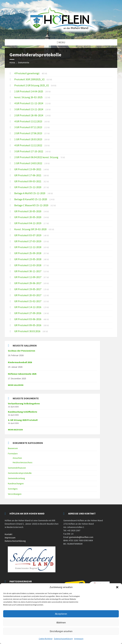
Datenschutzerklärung (63, 639)
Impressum (79, 639)
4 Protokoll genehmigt (27, 73)
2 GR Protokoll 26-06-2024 (29, 115)
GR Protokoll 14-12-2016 (28, 307)
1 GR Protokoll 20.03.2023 (28, 139)
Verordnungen (15, 494)
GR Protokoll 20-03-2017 (28, 295)
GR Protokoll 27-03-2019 (28, 241)
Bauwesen (13, 448)
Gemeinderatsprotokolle (20, 473)
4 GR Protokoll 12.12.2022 (28, 145)
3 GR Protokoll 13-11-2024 (29, 109)
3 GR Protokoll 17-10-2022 (29, 151)
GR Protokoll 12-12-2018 (28, 247)
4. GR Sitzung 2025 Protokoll (23, 420)
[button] (117, 587)
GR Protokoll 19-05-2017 (28, 289)
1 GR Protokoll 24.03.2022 (28, 163)
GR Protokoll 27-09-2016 (28, 313)
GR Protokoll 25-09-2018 (28, 253)
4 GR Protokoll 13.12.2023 (28, 121)
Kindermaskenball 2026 (20, 362)
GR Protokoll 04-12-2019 (28, 223)
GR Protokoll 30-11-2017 (28, 271)
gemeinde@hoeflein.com (81, 537)
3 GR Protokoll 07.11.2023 (28, 127)
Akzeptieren (61, 614)
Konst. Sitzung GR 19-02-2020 (31, 229)
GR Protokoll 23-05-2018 (28, 259)
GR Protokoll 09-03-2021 (28, 181)
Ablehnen (61, 623)
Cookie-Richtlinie (46, 639)
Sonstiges (13, 489)
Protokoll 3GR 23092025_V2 (30, 79)
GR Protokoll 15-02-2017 (28, 301)
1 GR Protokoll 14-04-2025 (29, 91)
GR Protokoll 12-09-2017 (28, 277)
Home (12, 62)
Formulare (13, 453)
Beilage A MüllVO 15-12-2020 (30, 193)
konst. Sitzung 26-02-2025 (29, 97)
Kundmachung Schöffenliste (23, 412)
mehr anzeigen (15, 430)
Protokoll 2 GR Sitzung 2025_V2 (32, 85)
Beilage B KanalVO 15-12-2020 (31, 199)
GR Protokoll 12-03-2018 (28, 265)
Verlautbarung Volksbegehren (24, 404)
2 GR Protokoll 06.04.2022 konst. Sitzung (37, 157)
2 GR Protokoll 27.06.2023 (28, 133)
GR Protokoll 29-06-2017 (28, 283)
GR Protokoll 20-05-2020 (28, 211)
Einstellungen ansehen (61, 631)
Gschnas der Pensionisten (22, 351)
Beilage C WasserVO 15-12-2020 (32, 205)
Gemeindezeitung (16, 478)
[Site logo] (61, 33)
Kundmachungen (16, 483)
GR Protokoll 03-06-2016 (28, 319)
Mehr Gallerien (16, 385)
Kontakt (8, 534)
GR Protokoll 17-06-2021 (28, 175)
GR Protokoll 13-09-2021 (28, 169)
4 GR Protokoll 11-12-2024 (29, 103)
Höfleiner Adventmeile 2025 (22, 374)
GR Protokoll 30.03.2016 (28, 331)
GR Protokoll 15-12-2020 (28, 187)
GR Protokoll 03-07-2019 (28, 235)
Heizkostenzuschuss (23, 462)
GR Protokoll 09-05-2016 (28, 325)
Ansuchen (17, 458)
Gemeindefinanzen (17, 468)
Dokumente (24, 62)
